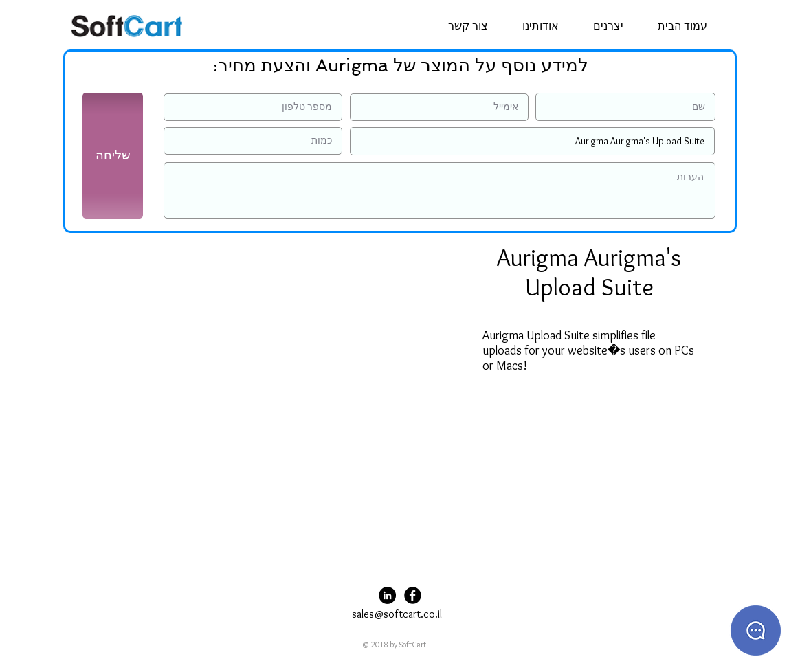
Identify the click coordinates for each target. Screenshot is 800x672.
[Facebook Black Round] (413, 595)
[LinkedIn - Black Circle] (387, 595)
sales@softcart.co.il (397, 614)
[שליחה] (113, 156)
